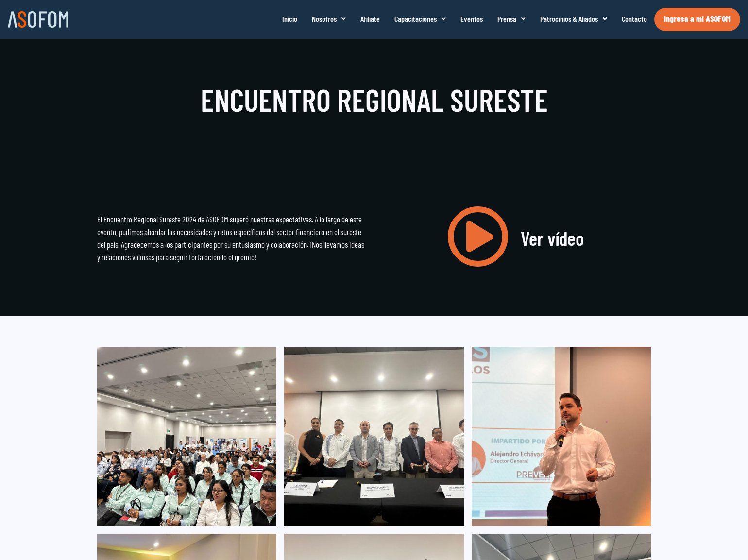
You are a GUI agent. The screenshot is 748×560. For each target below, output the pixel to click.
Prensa (511, 19)
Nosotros (329, 19)
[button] (329, 19)
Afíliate (370, 19)
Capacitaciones (420, 19)
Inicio (290, 19)
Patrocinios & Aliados (574, 19)
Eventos (472, 19)
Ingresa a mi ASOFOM (697, 18)
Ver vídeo (552, 238)
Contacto (634, 19)
